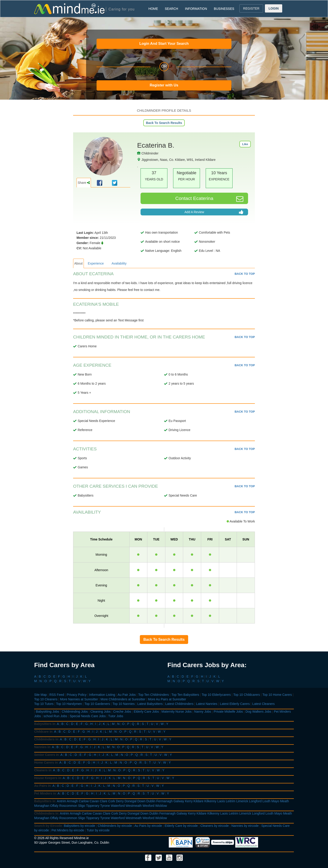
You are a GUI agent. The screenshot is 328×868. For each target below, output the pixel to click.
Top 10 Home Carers (277, 695)
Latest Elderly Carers (235, 704)
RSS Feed (57, 695)
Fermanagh (164, 801)
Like (245, 144)
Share (84, 183)
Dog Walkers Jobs (258, 712)
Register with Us (164, 85)
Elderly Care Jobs (146, 712)
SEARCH (172, 9)
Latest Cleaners (264, 704)
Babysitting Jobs (48, 712)
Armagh (72, 801)
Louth (266, 801)
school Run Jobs (55, 716)
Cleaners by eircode (215, 826)
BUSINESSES (224, 9)
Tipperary (93, 806)
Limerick (242, 801)
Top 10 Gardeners (97, 704)
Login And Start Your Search (164, 44)
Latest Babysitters (150, 704)
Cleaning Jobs (101, 712)
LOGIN (274, 8)
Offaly (54, 806)
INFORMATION (196, 9)
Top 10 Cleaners (46, 699)
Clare (104, 801)
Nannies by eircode (245, 826)
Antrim (61, 801)
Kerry (189, 801)
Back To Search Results (164, 123)
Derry (120, 801)
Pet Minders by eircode (68, 830)
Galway (179, 801)
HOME (153, 9)
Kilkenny (210, 801)
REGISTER (251, 8)
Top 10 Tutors (44, 704)
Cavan (94, 801)
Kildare (199, 801)
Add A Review (214, 212)
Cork (112, 801)
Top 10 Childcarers (247, 695)
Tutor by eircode (98, 830)
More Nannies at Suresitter (79, 699)
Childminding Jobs (75, 712)
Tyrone (105, 806)
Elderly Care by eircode (181, 826)
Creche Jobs (122, 712)
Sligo (82, 806)
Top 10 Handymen (69, 704)
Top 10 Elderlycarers (216, 695)
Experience (96, 263)
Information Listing (102, 695)
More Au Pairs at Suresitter (167, 699)
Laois (221, 801)
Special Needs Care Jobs (88, 716)
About (78, 263)
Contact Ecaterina (209, 199)
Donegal (131, 801)
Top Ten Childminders (154, 695)
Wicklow (161, 806)
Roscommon (68, 806)
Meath (284, 801)
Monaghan (42, 806)
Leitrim (231, 801)
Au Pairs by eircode (148, 826)
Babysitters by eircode (79, 826)
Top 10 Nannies (124, 704)
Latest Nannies (207, 704)
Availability (119, 263)
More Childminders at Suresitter (123, 699)
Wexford (149, 806)
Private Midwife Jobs (228, 712)
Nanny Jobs (203, 712)
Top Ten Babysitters (185, 695)
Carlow (84, 801)
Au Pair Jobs (127, 695)
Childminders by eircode (115, 826)
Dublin (151, 801)
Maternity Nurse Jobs (177, 712)
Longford (255, 801)
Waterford (118, 806)
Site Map (40, 695)
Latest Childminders (179, 704)
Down (141, 801)
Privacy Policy (77, 695)
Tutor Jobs (116, 716)
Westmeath (134, 806)
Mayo (275, 801)
